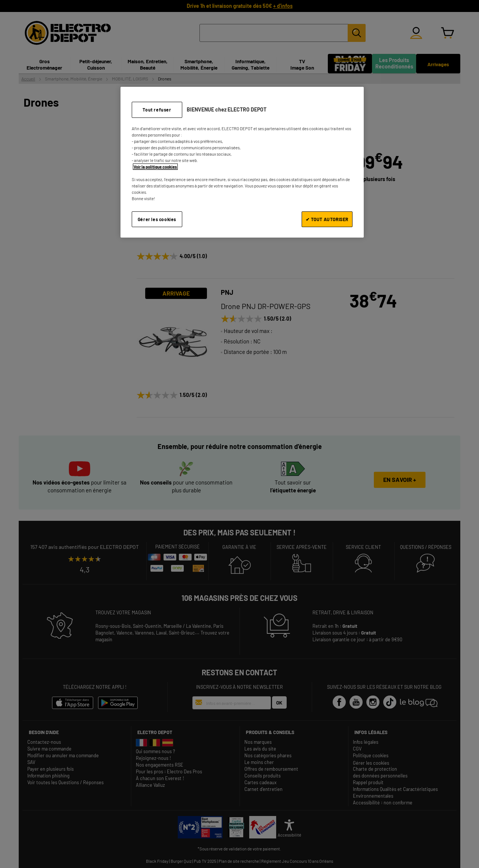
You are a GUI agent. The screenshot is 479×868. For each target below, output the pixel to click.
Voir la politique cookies (155, 167)
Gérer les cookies (157, 219)
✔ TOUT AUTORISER (327, 219)
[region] (242, 162)
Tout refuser (157, 110)
